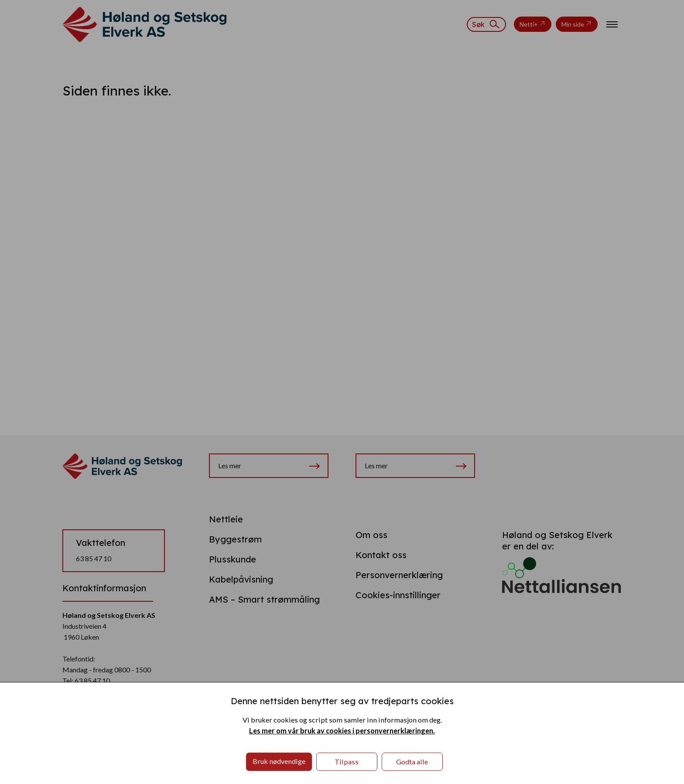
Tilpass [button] (347, 762)
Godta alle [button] (412, 762)
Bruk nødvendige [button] (279, 761)
